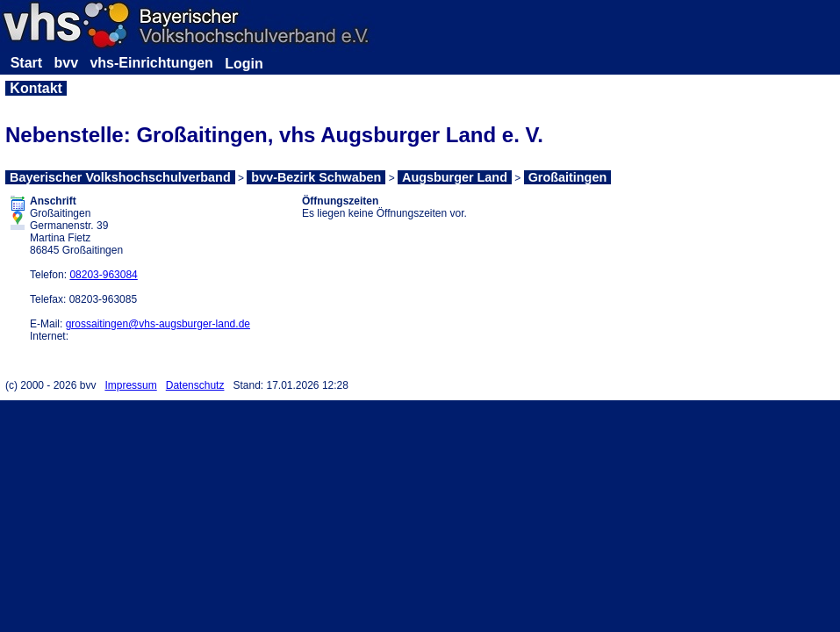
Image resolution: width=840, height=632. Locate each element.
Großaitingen (568, 177)
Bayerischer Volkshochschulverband (120, 177)
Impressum (130, 385)
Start (26, 63)
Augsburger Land (455, 177)
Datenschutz (195, 385)
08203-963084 (103, 275)
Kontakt (36, 88)
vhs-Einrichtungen (151, 63)
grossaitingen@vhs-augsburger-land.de (158, 324)
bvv (66, 63)
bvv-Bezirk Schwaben (316, 177)
